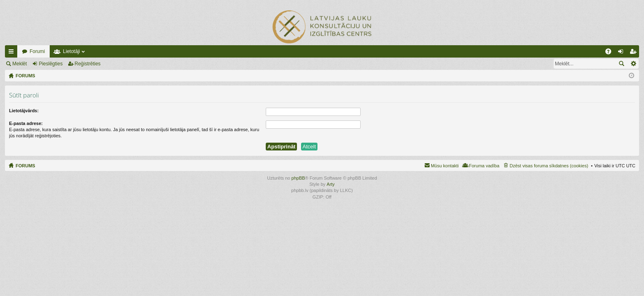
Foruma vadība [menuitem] (484, 166)
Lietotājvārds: (24, 111)
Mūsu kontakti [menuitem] (445, 166)
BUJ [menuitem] (611, 53)
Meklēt (20, 64)
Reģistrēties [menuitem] (635, 53)
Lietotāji (71, 51)
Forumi (37, 51)
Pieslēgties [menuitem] (622, 53)
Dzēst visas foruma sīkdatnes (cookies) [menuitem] (549, 166)
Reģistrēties (88, 64)
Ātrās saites (13, 53)
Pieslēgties (51, 64)
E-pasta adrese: (26, 123)
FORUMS (25, 166)
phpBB (298, 178)
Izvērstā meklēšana (633, 64)
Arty (331, 184)
